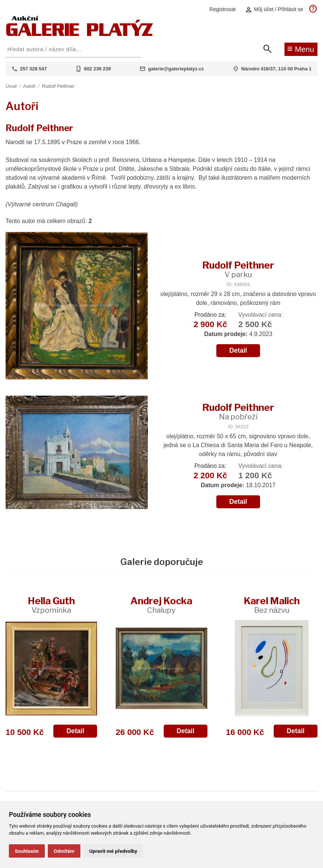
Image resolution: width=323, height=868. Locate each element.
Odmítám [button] (64, 851)
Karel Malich (272, 605)
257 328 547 (33, 69)
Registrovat (222, 9)
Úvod (11, 86)
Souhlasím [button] (27, 851)
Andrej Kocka (161, 605)
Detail (238, 350)
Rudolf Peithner (58, 86)
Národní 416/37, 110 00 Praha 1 (276, 69)
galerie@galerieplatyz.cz (176, 69)
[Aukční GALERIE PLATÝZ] (80, 34)
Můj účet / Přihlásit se (274, 9)
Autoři (29, 86)
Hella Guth (51, 605)
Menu (301, 49)
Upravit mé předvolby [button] (113, 851)
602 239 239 (97, 69)
